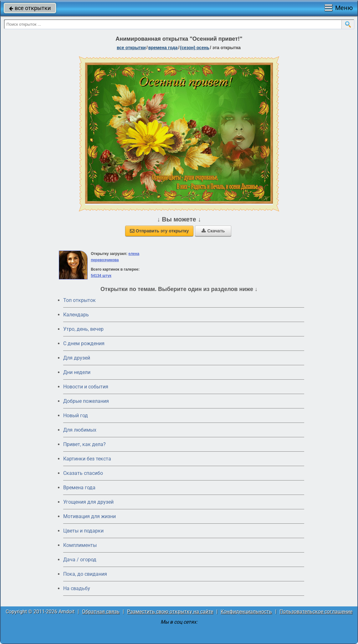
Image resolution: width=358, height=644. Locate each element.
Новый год (76, 415)
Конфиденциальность (246, 612)
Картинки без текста (87, 459)
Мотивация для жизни (89, 516)
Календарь (76, 315)
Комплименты (80, 545)
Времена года (79, 488)
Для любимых (80, 430)
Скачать (213, 231)
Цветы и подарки (83, 531)
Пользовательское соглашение (316, 612)
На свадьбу (77, 588)
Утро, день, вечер (83, 329)
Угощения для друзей (88, 502)
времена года (163, 48)
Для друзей (77, 358)
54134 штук (101, 276)
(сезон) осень (194, 48)
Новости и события (86, 387)
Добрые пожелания (86, 401)
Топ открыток (79, 300)
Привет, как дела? (84, 444)
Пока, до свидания (85, 574)
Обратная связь (101, 612)
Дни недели (77, 372)
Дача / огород (80, 560)
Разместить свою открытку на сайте (170, 612)
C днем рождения (84, 343)
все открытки (30, 8)
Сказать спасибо (83, 473)
